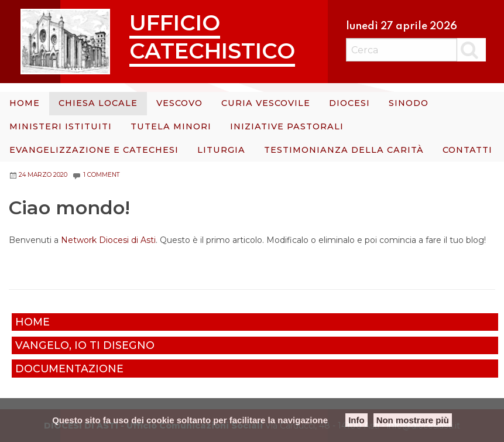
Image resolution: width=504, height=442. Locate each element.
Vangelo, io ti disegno (85, 345)
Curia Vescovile (266, 103)
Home (25, 103)
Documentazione (69, 369)
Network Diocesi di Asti (108, 240)
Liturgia (221, 150)
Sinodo (409, 103)
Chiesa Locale (98, 103)
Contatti (467, 150)
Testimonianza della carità (344, 150)
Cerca (472, 50)
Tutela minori (171, 126)
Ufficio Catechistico (212, 37)
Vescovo (179, 103)
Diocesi (349, 103)
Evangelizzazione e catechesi (94, 150)
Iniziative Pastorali (287, 126)
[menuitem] (25, 104)
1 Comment (101, 175)
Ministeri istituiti (61, 126)
